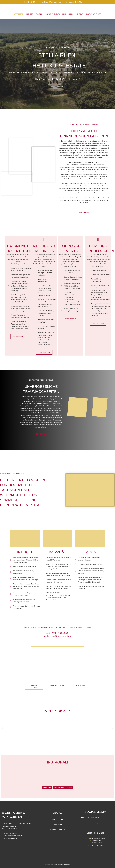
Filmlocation (68, 14)
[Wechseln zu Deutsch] (107, 3)
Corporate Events (52, 14)
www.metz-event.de (11, 838)
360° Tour (79, 14)
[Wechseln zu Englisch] (110, 3)
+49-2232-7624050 (29, 2)
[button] (2, 728)
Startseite (19, 14)
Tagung (39, 14)
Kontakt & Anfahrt (93, 14)
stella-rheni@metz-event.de (52, 2)
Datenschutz (57, 820)
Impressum (58, 825)
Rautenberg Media (64, 865)
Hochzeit (29, 14)
